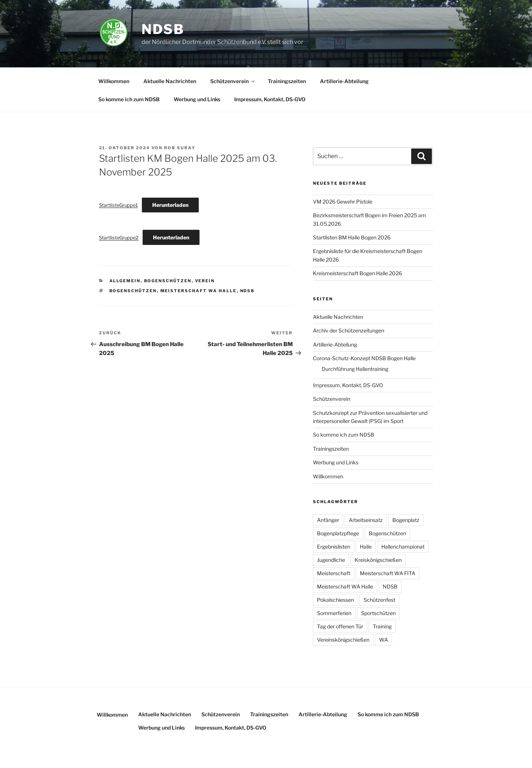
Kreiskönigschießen (378, 560)
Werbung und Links (197, 99)
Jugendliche (331, 560)
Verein (205, 281)
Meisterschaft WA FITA (388, 573)
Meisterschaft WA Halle (199, 291)
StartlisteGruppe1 (118, 205)
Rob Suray (180, 148)
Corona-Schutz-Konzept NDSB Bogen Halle (364, 358)
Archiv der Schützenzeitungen (349, 330)
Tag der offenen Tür (340, 626)
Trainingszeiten (287, 81)
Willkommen (114, 81)
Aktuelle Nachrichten (170, 81)
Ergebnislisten (334, 547)
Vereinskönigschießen (343, 640)
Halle (366, 547)
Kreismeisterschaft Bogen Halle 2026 (357, 273)
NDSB (163, 29)
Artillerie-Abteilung (344, 81)
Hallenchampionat (403, 547)
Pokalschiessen (335, 600)
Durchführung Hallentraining (355, 369)
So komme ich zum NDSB (129, 99)
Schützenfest (379, 600)
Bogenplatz (406, 520)
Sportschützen (378, 613)
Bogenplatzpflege (338, 533)
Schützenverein (233, 81)
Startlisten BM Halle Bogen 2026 (352, 237)
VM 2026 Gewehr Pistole (343, 202)
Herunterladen (170, 205)
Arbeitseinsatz (366, 520)
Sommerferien (334, 613)
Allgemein (125, 281)
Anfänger (328, 520)
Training (382, 626)
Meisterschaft (334, 573)
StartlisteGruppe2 (119, 238)
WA (383, 640)
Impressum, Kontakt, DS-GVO (270, 99)
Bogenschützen (168, 281)
